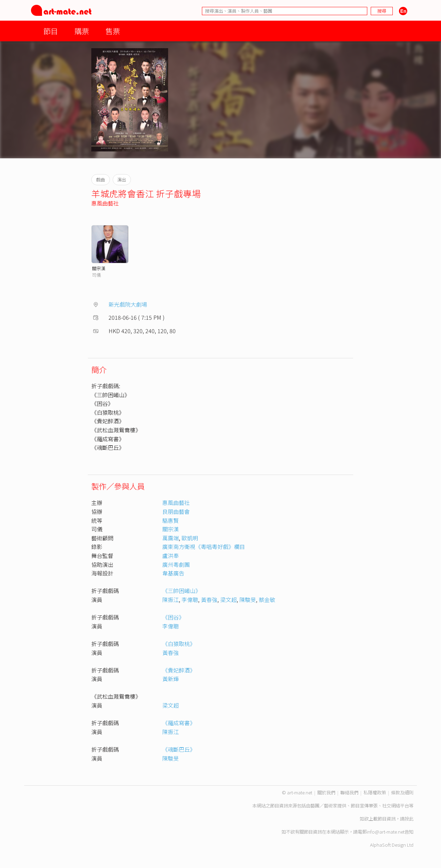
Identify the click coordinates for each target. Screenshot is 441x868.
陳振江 (171, 600)
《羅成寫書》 (179, 723)
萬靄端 (171, 538)
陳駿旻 (248, 600)
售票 (113, 31)
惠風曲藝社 (105, 203)
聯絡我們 (349, 792)
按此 (409, 819)
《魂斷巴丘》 (179, 749)
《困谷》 (173, 617)
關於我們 (326, 792)
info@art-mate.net (386, 832)
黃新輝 (171, 679)
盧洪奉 (171, 555)
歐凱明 (190, 538)
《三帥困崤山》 (182, 591)
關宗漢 (99, 268)
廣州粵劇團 (176, 564)
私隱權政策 (375, 792)
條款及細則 (402, 792)
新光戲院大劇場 (128, 304)
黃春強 (209, 600)
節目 (51, 31)
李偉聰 (190, 600)
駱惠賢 (171, 520)
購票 (82, 31)
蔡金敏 (267, 600)
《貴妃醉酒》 (179, 670)
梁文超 (228, 600)
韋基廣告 (173, 573)
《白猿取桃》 (179, 644)
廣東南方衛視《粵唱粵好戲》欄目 (204, 547)
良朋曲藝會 (176, 511)
